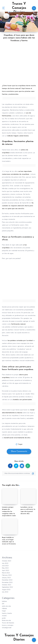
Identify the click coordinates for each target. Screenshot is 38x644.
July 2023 (5, 563)
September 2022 (7, 587)
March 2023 (6, 573)
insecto (4, 616)
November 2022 (7, 582)
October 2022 (7, 585)
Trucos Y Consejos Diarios (19, 8)
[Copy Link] (19, 473)
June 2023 (5, 566)
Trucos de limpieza (8, 623)
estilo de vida (6, 606)
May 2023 (5, 568)
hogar (21, 444)
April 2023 (6, 571)
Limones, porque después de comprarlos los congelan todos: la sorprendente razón (9, 511)
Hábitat (4, 609)
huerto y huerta (7, 613)
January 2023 (6, 578)
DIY (3, 604)
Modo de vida (6, 620)
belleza (4, 601)
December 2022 (7, 580)
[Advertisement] (19, 65)
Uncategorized (7, 628)
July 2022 (5, 592)
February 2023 (7, 575)
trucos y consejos (8, 625)
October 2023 (7, 561)
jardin (4, 618)
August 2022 (6, 590)
